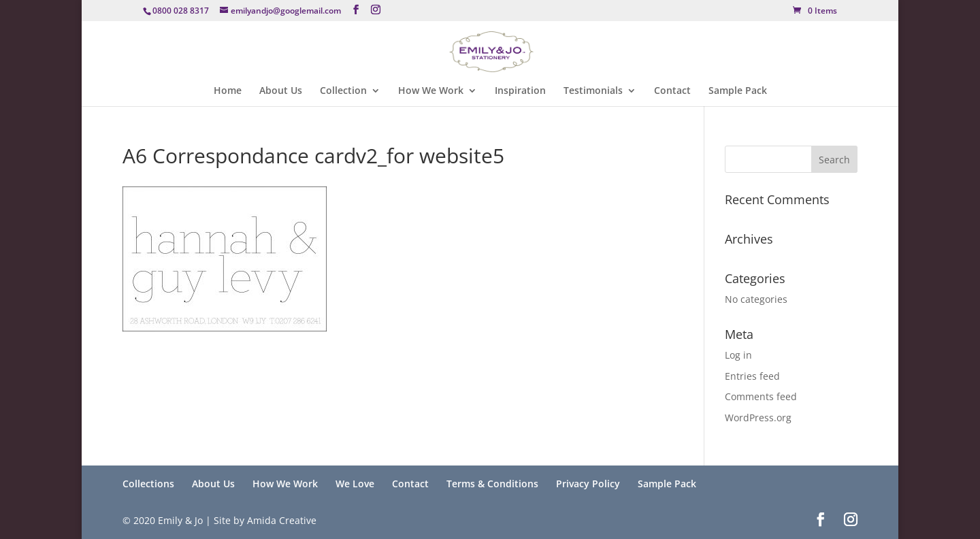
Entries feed (752, 376)
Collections (148, 484)
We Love (355, 484)
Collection (343, 91)
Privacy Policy (588, 484)
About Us (281, 91)
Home (228, 91)
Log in (738, 355)
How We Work (431, 91)
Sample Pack (738, 91)
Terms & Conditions (492, 484)
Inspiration (520, 91)
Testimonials (593, 91)
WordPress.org (758, 418)
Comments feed (761, 396)
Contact (672, 91)
